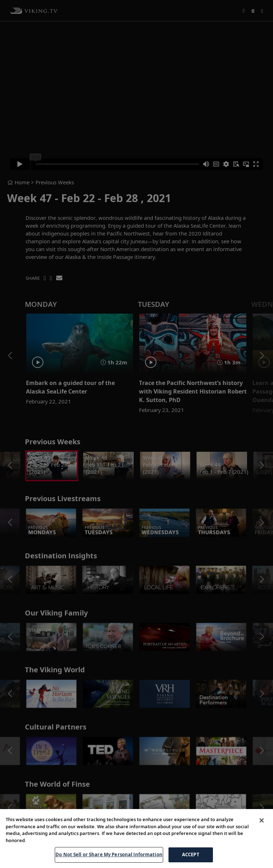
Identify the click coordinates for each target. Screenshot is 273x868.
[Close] (262, 820)
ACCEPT (191, 855)
